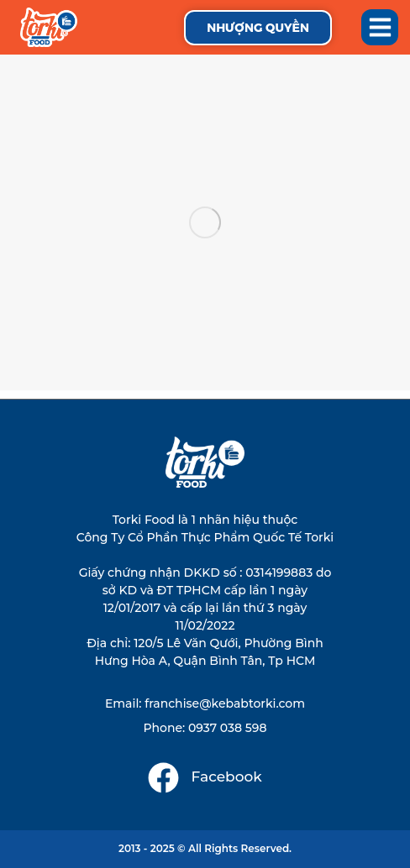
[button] (380, 28)
